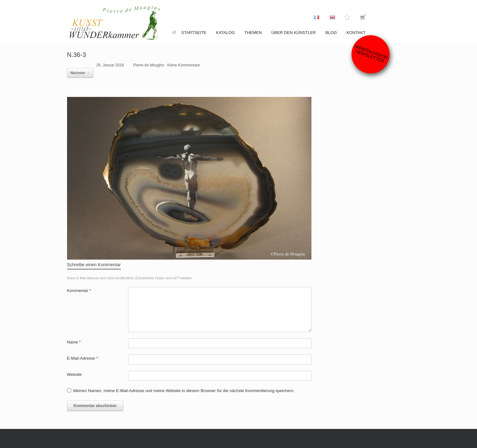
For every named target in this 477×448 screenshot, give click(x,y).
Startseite (189, 33)
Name (74, 342)
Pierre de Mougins (149, 65)
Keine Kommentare (184, 65)
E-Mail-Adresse (83, 358)
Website (75, 374)
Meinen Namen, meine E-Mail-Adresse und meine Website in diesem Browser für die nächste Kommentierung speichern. (184, 391)
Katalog (225, 33)
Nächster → (80, 73)
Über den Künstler (294, 33)
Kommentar (79, 291)
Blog (331, 33)
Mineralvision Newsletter (371, 54)
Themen (253, 33)
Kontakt (356, 33)
